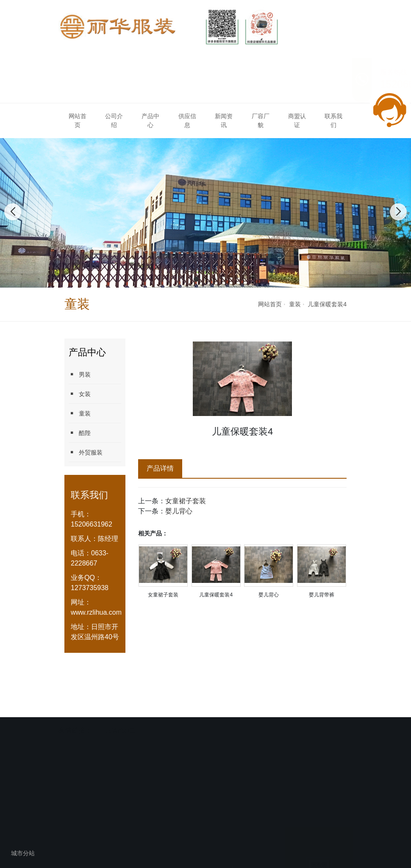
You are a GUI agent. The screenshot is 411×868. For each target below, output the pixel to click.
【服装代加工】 (120, 730)
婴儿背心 (179, 511)
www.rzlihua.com (96, 612)
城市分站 (23, 853)
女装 (80, 394)
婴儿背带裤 (322, 595)
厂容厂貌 (261, 121)
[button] (196, 279)
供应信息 (187, 121)
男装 (80, 374)
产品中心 (150, 121)
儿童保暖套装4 (327, 304)
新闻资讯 (224, 121)
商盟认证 (297, 121)
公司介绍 (114, 121)
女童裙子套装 (186, 501)
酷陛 (80, 433)
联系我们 (333, 121)
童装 (295, 304)
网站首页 (78, 121)
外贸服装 (86, 452)
